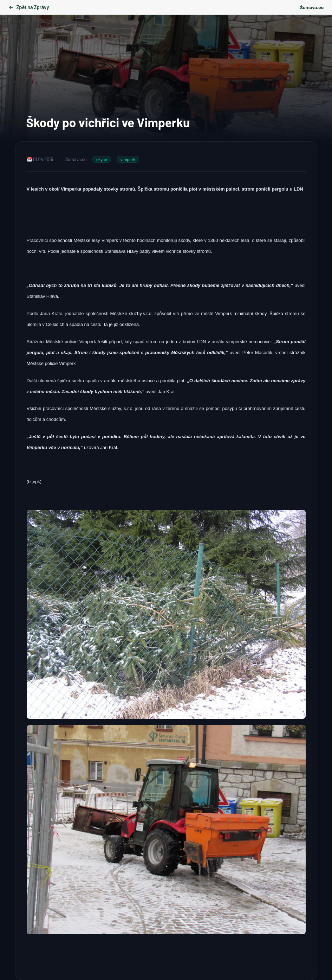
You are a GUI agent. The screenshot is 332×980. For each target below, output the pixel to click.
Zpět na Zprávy (29, 7)
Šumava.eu (312, 7)
